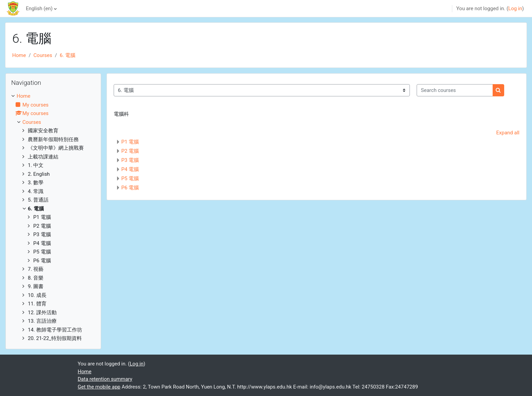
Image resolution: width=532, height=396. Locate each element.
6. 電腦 (68, 55)
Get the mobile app (99, 387)
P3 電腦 (130, 160)
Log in (515, 8)
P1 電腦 (130, 142)
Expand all (508, 133)
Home (19, 55)
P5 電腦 (130, 178)
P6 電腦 (130, 188)
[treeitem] (53, 217)
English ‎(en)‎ (39, 8)
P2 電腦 (130, 151)
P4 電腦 (130, 169)
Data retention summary (105, 379)
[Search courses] (455, 90)
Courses (43, 55)
